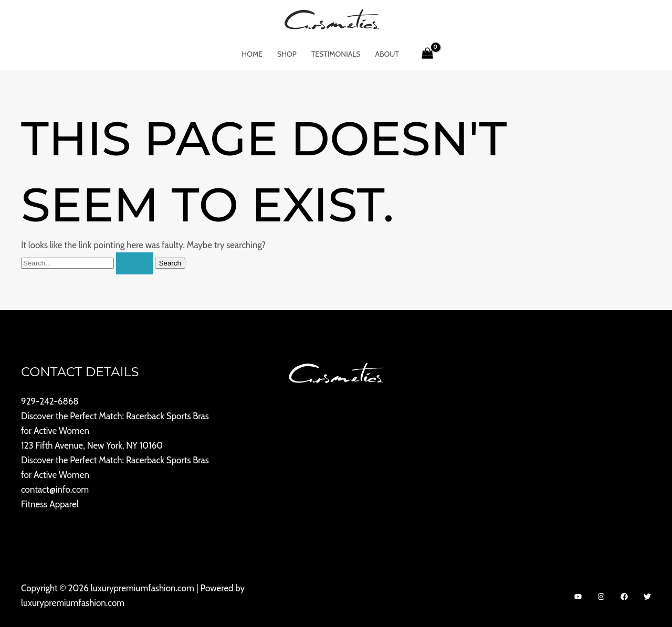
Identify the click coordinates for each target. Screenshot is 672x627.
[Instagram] (601, 597)
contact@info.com (55, 490)
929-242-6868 (50, 401)
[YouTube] (578, 597)
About (387, 54)
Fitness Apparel (50, 504)
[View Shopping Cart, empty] (427, 54)
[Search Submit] (134, 263)
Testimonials (336, 54)
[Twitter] (647, 597)
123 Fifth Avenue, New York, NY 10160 (92, 445)
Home (252, 54)
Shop (287, 54)
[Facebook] (624, 597)
